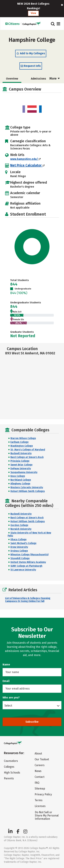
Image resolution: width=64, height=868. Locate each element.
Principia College (20, 461)
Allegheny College (20, 484)
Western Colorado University (27, 487)
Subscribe (32, 722)
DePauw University (21, 469)
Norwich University (21, 529)
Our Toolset (42, 759)
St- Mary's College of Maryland (28, 450)
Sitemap (40, 789)
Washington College (22, 446)
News (38, 771)
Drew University (19, 547)
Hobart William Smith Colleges (28, 491)
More (55, 79)
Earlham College (19, 442)
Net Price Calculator (27, 165)
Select (8, 705)
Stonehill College (20, 558)
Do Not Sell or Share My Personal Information (47, 816)
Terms (39, 800)
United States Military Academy (28, 562)
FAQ (37, 783)
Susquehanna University (24, 472)
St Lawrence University (23, 570)
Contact (40, 777)
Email (6, 681)
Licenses (40, 806)
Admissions (38, 79)
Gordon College (19, 525)
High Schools (12, 773)
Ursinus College (19, 551)
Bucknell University (21, 453)
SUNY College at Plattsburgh (26, 566)
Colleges (9, 767)
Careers (40, 765)
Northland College (21, 480)
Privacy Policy (43, 794)
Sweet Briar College (21, 465)
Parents (9, 778)
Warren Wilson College (23, 438)
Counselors (11, 761)
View (33, 13)
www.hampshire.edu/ (25, 159)
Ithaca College (18, 539)
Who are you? (11, 698)
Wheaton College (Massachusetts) (29, 555)
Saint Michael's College (23, 543)
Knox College (18, 476)
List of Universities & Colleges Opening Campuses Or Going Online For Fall (28, 600)
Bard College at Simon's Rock (27, 457)
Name (6, 665)
